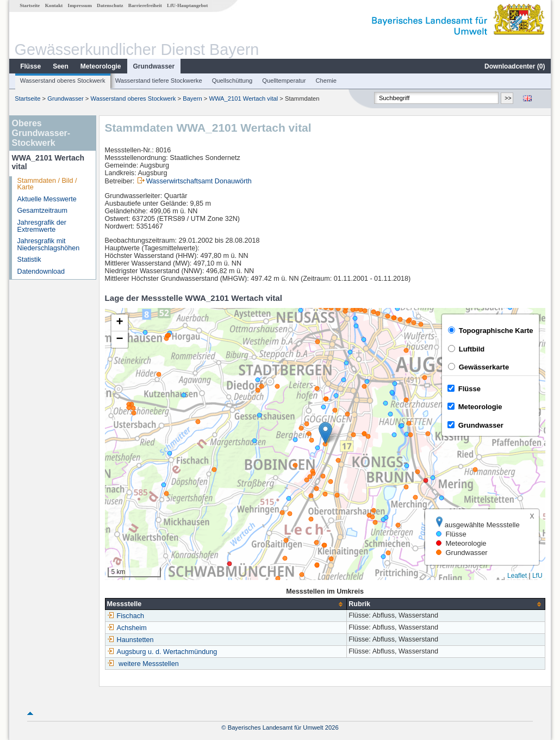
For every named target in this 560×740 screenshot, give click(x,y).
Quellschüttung (232, 81)
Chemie (326, 81)
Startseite (30, 5)
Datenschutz (110, 5)
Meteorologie (101, 66)
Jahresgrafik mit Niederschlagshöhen (49, 245)
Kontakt (54, 5)
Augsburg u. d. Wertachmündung (162, 652)
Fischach (126, 616)
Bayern (192, 98)
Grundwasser (154, 66)
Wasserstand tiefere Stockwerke (159, 81)
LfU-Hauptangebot (187, 5)
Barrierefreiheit (145, 5)
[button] (325, 433)
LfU (537, 576)
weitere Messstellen (149, 664)
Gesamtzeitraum (42, 211)
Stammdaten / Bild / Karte (47, 184)
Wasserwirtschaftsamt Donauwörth (199, 181)
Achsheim (127, 628)
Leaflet (517, 576)
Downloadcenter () (515, 66)
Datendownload (41, 272)
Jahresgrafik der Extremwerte (42, 226)
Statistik (29, 260)
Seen (61, 66)
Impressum (80, 5)
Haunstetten (130, 640)
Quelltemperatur (284, 81)
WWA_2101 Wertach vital (243, 98)
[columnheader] (226, 604)
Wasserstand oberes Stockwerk (63, 81)
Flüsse (30, 66)
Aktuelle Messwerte (47, 199)
